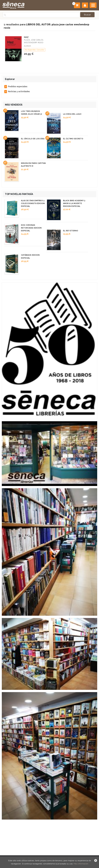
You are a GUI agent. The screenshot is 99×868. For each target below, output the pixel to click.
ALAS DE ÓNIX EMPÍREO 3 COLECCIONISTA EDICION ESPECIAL (33, 203)
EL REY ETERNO (71, 231)
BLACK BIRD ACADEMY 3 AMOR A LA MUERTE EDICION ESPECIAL (74, 203)
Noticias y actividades (19, 91)
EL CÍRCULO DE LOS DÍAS (33, 139)
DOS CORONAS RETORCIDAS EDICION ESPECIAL (31, 228)
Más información (81, 864)
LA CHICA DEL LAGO (72, 114)
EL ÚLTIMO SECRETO (73, 139)
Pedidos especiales (18, 87)
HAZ (26, 37)
